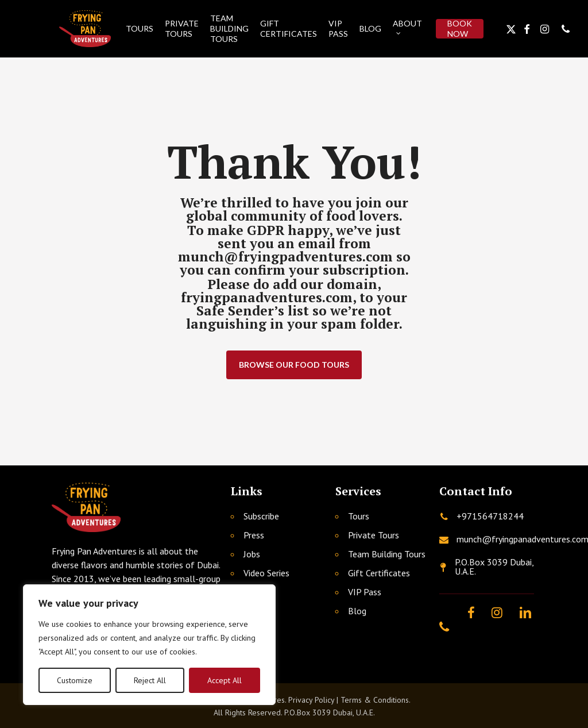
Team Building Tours (387, 554)
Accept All (225, 680)
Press (254, 535)
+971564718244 (490, 516)
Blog (357, 611)
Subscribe (261, 516)
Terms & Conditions (375, 700)
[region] (149, 645)
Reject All (150, 680)
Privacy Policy (311, 700)
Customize (75, 680)
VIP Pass (365, 592)
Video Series (266, 573)
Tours (359, 516)
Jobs (252, 554)
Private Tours (374, 535)
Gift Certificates (379, 573)
